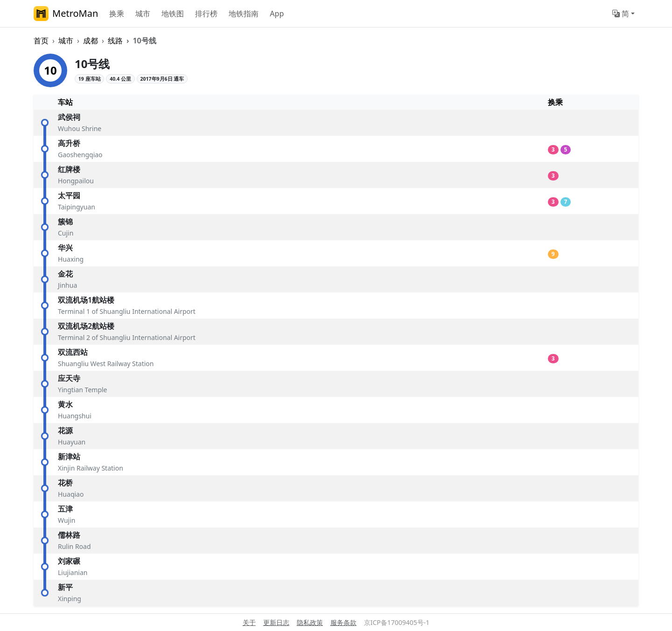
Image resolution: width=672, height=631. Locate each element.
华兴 (65, 248)
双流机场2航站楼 (86, 326)
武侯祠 (69, 117)
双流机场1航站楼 (86, 300)
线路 (115, 41)
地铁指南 (244, 14)
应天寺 (69, 378)
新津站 (69, 457)
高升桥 (69, 143)
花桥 (65, 483)
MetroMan (66, 14)
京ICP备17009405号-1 (397, 622)
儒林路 (69, 535)
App (277, 14)
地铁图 (173, 14)
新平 (65, 587)
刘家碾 (69, 561)
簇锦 (65, 222)
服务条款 (343, 622)
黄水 (65, 404)
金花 (65, 274)
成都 (91, 41)
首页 (41, 41)
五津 (65, 509)
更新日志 (276, 622)
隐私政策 (310, 622)
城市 (143, 14)
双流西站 (73, 352)
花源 (65, 430)
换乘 (117, 14)
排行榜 (206, 14)
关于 (249, 622)
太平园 (69, 195)
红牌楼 (69, 169)
